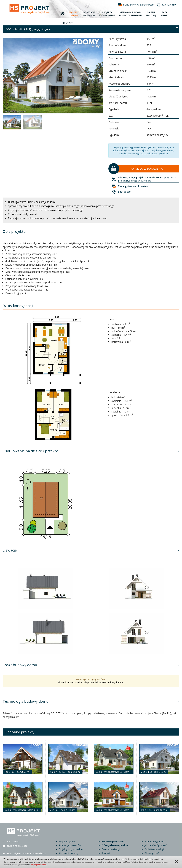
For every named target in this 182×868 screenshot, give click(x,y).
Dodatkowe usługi (154, 849)
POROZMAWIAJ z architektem (139, 5)
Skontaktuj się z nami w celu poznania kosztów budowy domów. (91, 682)
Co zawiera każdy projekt (22, 214)
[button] (6, 76)
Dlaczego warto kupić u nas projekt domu (32, 202)
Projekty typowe (67, 842)
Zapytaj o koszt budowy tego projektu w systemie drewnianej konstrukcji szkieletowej (58, 218)
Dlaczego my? (152, 853)
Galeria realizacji (111, 849)
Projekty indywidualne (71, 849)
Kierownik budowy (69, 853)
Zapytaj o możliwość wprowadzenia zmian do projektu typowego (46, 210)
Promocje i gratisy (154, 842)
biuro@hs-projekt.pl (17, 846)
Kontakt (106, 853)
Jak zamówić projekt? (156, 845)
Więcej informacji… (39, 865)
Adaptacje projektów (70, 845)
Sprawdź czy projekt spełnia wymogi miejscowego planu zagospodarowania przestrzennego (61, 206)
